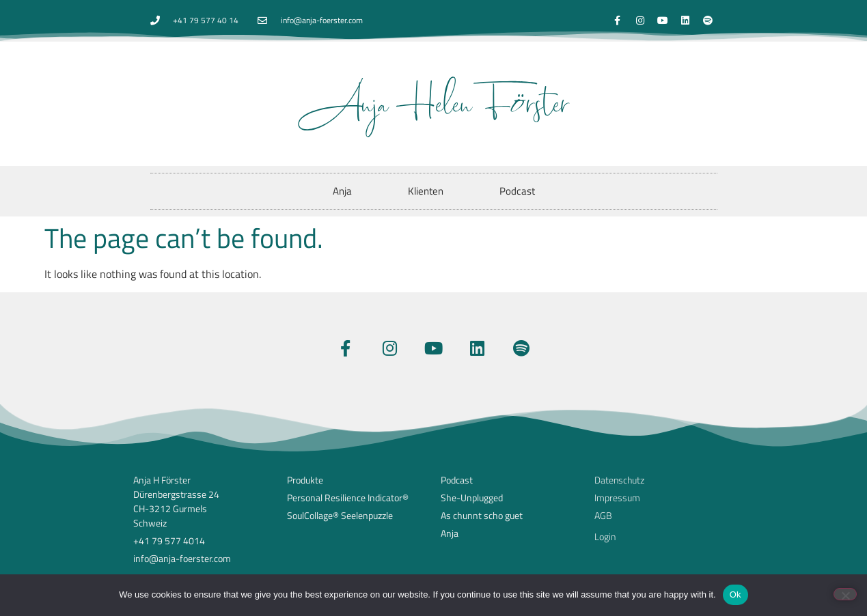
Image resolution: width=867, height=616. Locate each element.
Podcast (517, 191)
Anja (342, 191)
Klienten (426, 191)
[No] (845, 594)
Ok (735, 594)
